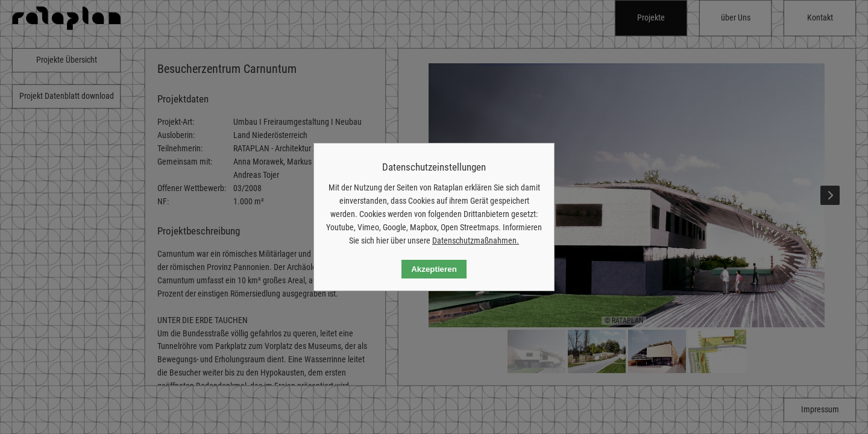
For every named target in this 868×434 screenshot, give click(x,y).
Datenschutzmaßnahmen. (476, 241)
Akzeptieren (434, 269)
